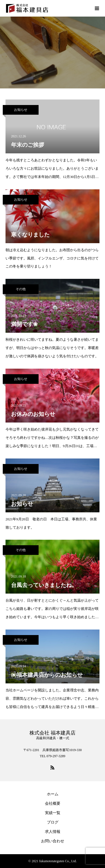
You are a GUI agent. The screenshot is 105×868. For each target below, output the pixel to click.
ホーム (53, 794)
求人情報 (53, 832)
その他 (21, 289)
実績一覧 (53, 813)
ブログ (53, 822)
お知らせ (21, 110)
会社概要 (53, 803)
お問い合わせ (53, 841)
